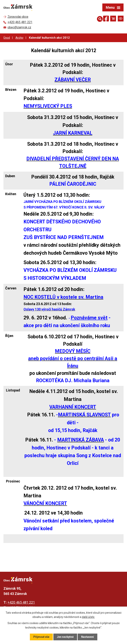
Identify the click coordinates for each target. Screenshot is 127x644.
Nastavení (87, 637)
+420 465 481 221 (21, 602)
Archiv (19, 38)
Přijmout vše (41, 637)
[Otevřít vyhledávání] (99, 19)
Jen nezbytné (65, 637)
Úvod (7, 38)
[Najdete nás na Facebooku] (106, 19)
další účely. (88, 617)
